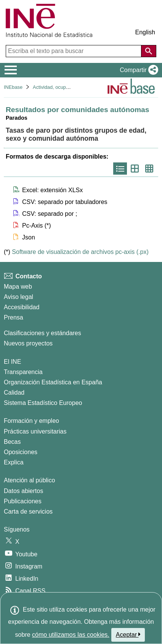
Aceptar (128, 634)
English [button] (145, 32)
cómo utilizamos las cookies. (71, 635)
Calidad (14, 393)
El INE (12, 362)
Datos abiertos (23, 491)
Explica (14, 462)
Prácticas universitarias (35, 431)
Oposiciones (21, 452)
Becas (12, 442)
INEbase (13, 87)
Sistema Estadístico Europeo (43, 403)
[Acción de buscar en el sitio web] (149, 51)
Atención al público (29, 480)
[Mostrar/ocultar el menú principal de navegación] (11, 70)
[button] (137, 70)
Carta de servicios (28, 512)
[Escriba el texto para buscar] (74, 51)
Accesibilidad (22, 307)
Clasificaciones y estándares (43, 333)
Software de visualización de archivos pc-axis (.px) (80, 252)
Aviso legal (18, 297)
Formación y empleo (31, 421)
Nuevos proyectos (28, 343)
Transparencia (23, 372)
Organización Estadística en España (53, 382)
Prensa (14, 317)
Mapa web (18, 287)
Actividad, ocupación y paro (63, 87)
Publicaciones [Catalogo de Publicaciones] (23, 501)
